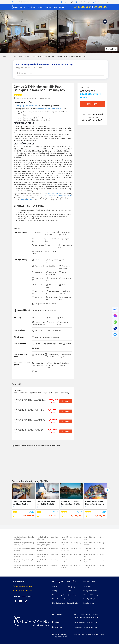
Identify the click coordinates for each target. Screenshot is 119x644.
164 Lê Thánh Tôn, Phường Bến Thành (86, 615)
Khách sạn (48, 7)
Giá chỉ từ (84, 87)
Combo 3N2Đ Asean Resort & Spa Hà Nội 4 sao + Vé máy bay (71, 503)
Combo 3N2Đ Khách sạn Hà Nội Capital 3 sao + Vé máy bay (46, 503)
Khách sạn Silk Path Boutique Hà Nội (49, 109)
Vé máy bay (32, 7)
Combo (62, 7)
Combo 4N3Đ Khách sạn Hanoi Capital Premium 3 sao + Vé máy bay (22, 503)
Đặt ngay (66, 401)
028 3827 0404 (100, 7)
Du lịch (40, 7)
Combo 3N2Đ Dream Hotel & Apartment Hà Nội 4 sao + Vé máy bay (95, 503)
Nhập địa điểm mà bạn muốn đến (29, 68)
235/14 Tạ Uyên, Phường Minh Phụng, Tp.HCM (89, 635)
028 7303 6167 (83, 7)
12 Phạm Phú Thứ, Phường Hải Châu (86, 627)
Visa (56, 7)
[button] (105, 22)
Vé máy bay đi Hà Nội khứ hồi (26, 106)
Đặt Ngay (92, 104)
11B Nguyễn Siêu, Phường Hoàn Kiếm (86, 622)
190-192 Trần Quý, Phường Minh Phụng (87, 617)
